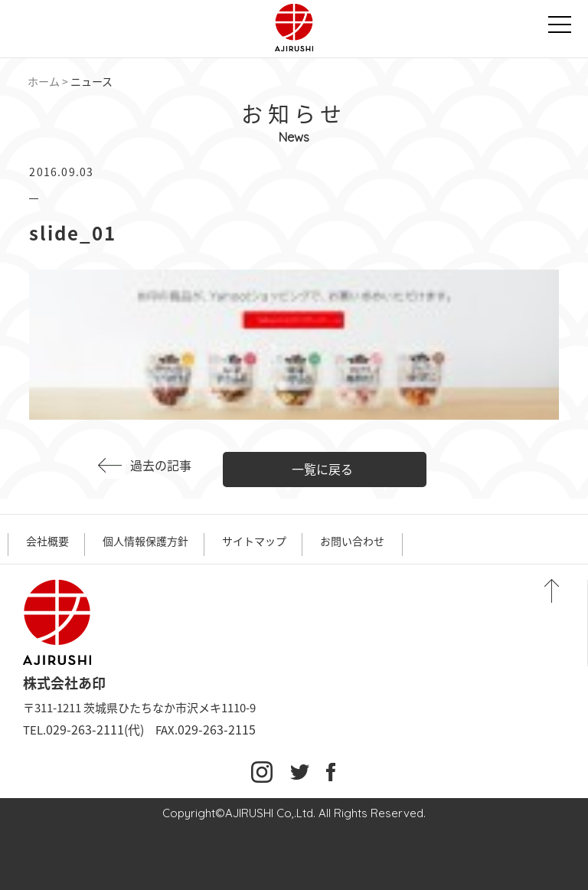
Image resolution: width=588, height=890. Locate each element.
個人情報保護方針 (145, 541)
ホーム (44, 81)
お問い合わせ (352, 541)
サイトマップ (254, 541)
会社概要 (47, 541)
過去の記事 (161, 465)
